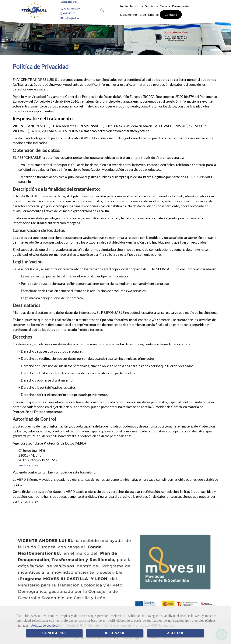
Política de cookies (44, 625)
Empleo (153, 14)
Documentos (129, 14)
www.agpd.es (28, 465)
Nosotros (136, 6)
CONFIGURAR (54, 633)
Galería (165, 6)
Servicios (151, 6)
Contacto (171, 14)
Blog (143, 14)
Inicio (124, 6)
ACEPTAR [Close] (175, 633)
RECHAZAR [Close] (115, 633)
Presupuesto (180, 6)
